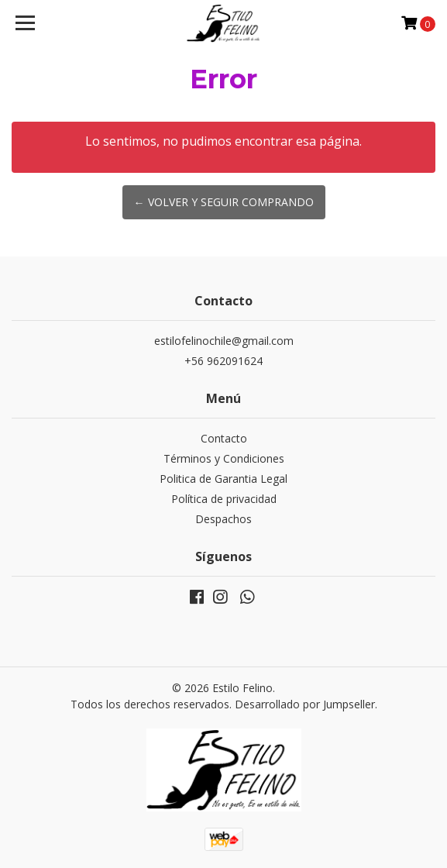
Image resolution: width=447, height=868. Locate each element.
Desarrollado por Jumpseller (305, 704)
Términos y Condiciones (224, 458)
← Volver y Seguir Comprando (224, 202)
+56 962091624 (223, 361)
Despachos (223, 519)
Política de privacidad (224, 499)
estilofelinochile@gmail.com (224, 341)
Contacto (224, 438)
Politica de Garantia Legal (223, 479)
